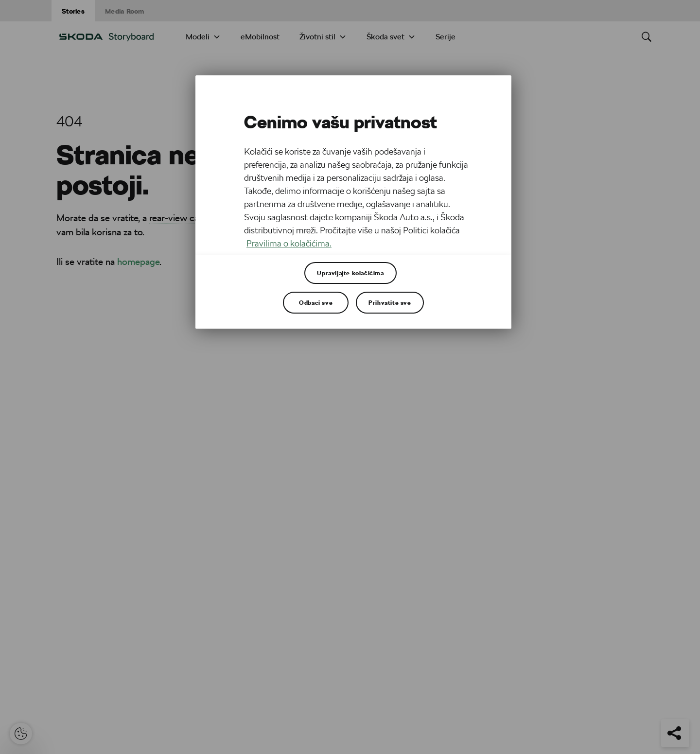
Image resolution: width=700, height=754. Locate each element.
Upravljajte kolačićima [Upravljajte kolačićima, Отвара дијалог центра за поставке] (350, 273)
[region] (353, 202)
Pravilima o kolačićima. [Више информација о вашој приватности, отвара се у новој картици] (289, 243)
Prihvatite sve (390, 302)
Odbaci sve (316, 302)
